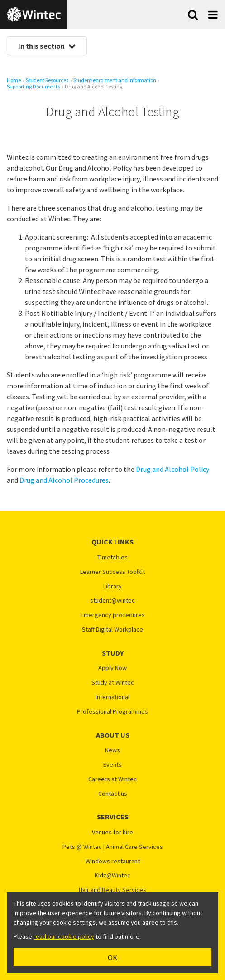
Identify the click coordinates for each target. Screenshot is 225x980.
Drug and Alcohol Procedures (64, 480)
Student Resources (47, 80)
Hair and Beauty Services (112, 890)
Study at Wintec (113, 683)
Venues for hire (112, 832)
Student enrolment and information (115, 80)
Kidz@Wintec (112, 875)
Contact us (113, 794)
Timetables (112, 557)
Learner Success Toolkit (112, 572)
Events (112, 765)
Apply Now (112, 668)
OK (112, 957)
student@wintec (112, 600)
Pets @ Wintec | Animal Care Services (113, 847)
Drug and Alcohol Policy (172, 469)
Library (112, 586)
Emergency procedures (113, 615)
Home (14, 80)
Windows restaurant (113, 861)
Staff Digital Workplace (112, 630)
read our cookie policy (64, 936)
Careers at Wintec (112, 779)
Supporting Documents (33, 87)
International (112, 697)
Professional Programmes (112, 712)
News (112, 750)
